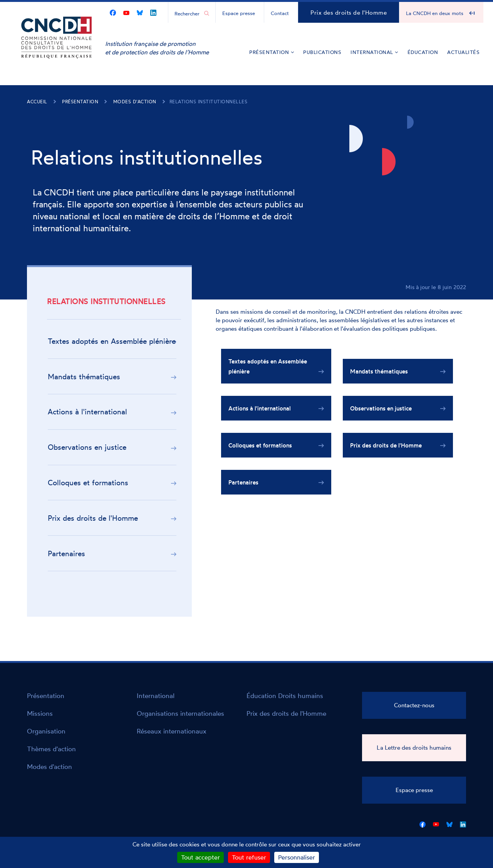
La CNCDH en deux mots (435, 13)
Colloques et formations (88, 483)
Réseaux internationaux (172, 731)
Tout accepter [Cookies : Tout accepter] (200, 857)
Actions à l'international (87, 412)
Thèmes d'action (51, 749)
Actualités (463, 52)
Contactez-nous (414, 705)
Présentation (272, 52)
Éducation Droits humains (285, 696)
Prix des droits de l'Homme (349, 13)
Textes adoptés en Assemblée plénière (112, 341)
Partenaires (66, 553)
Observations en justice (87, 447)
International (374, 52)
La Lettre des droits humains (414, 748)
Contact (280, 13)
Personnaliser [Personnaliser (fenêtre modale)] (297, 857)
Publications (322, 52)
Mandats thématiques (84, 377)
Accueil (37, 102)
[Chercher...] (188, 13)
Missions (40, 713)
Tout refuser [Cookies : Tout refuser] (249, 857)
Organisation (46, 731)
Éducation (423, 52)
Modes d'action (135, 102)
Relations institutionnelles (209, 102)
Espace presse (239, 13)
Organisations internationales (180, 713)
